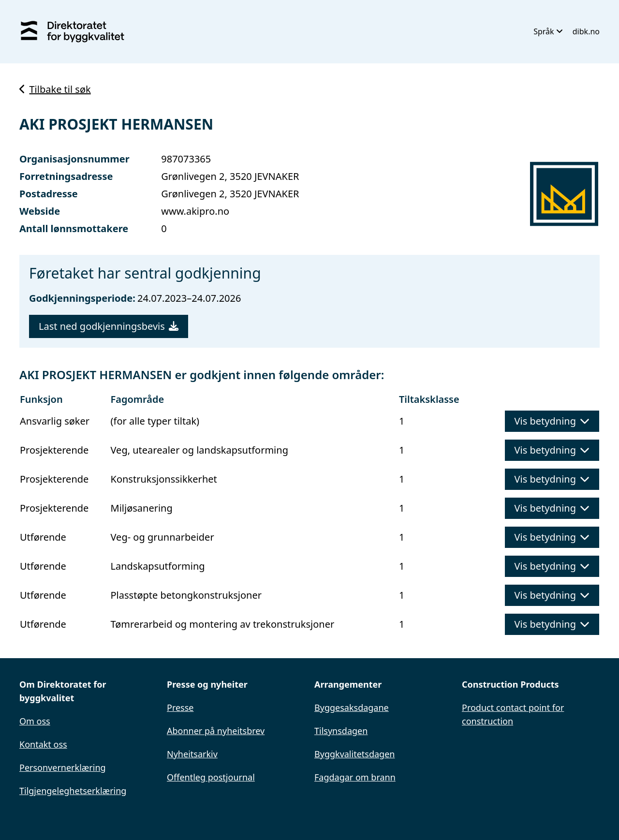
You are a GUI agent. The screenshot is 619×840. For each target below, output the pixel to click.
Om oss (35, 721)
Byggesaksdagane (352, 707)
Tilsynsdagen (341, 731)
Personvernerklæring (63, 767)
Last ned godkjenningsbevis (109, 326)
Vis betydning (552, 421)
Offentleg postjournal (211, 777)
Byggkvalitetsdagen (354, 754)
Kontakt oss (43, 744)
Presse (180, 707)
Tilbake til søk (55, 89)
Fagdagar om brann (355, 777)
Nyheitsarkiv (192, 754)
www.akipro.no (195, 211)
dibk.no (586, 31)
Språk (548, 31)
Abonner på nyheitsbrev (216, 731)
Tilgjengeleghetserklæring (73, 791)
